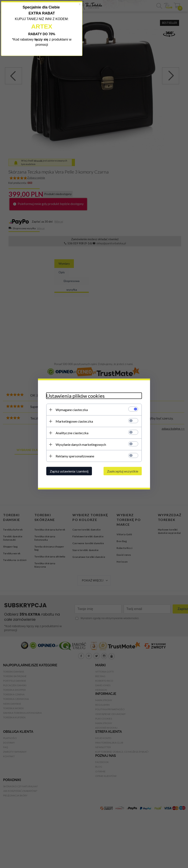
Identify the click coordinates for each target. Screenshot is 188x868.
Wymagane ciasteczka (72, 410)
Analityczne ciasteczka (72, 433)
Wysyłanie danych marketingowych (81, 444)
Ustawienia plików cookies (75, 396)
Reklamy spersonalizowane (75, 456)
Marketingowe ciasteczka (74, 421)
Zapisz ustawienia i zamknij (69, 471)
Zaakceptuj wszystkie (123, 471)
